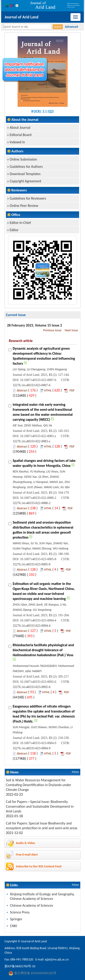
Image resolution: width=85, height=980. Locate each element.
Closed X (43, 84)
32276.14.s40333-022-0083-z (32, 441)
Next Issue (71, 330)
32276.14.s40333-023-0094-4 (32, 626)
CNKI (13, 926)
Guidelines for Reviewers (28, 198)
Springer (16, 919)
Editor (14, 230)
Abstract (22, 390)
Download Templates (25, 174)
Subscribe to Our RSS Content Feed (39, 866)
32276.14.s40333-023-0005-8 (32, 564)
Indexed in (17, 142)
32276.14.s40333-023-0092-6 (32, 687)
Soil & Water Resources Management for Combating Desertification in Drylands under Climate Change (39, 785)
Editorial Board (21, 135)
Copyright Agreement (25, 181)
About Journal (20, 127)
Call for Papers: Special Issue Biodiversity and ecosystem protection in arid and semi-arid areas (42, 826)
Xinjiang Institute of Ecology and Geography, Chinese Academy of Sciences (42, 896)
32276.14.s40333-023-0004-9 (32, 748)
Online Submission (23, 159)
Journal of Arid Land (21, 17)
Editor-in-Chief (20, 223)
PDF (72, 390)
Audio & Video (25, 843)
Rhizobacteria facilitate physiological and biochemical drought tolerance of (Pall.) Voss (43, 650)
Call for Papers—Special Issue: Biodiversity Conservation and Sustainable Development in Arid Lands (40, 806)
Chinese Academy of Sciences (32, 905)
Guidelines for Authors (26, 167)
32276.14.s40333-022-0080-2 (32, 503)
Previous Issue (52, 330)
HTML (48, 390)
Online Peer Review (24, 206)
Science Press (20, 912)
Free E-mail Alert (27, 855)
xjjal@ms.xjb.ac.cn (57, 959)
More (75, 772)
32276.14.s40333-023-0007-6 (32, 385)
